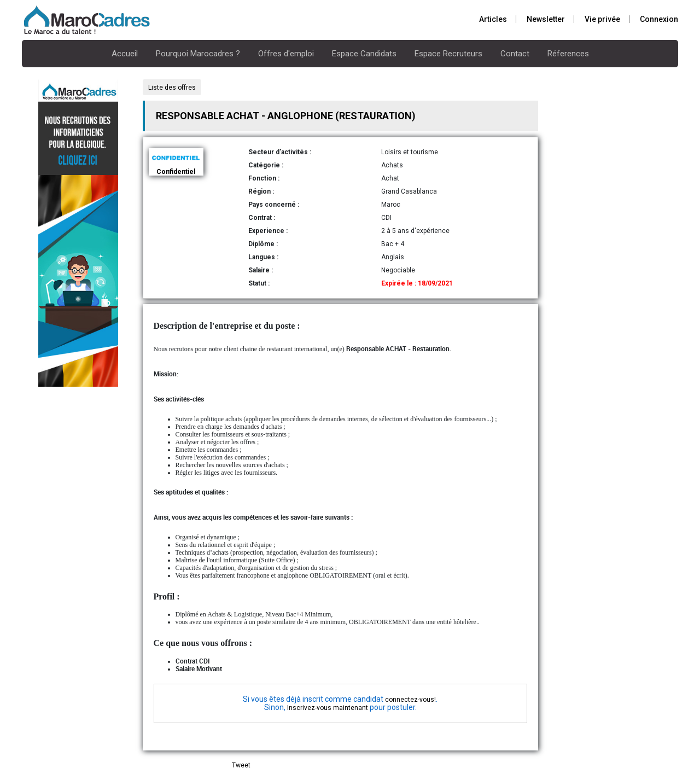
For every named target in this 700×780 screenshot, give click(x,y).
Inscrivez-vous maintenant (328, 708)
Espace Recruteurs (448, 54)
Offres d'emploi (286, 54)
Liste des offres (172, 88)
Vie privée (602, 19)
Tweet (241, 765)
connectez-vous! (410, 700)
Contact (515, 54)
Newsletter (546, 19)
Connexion (659, 19)
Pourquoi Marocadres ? (198, 54)
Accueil (125, 54)
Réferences (568, 54)
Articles (493, 19)
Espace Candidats (364, 54)
